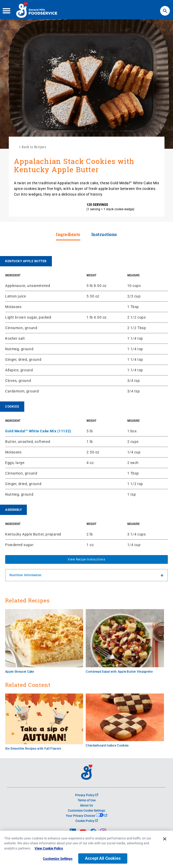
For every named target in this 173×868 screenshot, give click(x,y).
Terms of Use (87, 800)
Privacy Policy (87, 795)
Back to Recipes (34, 147)
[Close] (165, 841)
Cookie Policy (87, 821)
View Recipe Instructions (86, 559)
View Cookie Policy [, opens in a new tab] (49, 850)
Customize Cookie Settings (86, 811)
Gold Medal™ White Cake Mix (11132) (38, 431)
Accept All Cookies (103, 860)
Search (165, 8)
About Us (86, 805)
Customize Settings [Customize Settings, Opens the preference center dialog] (58, 861)
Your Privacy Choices (86, 816)
